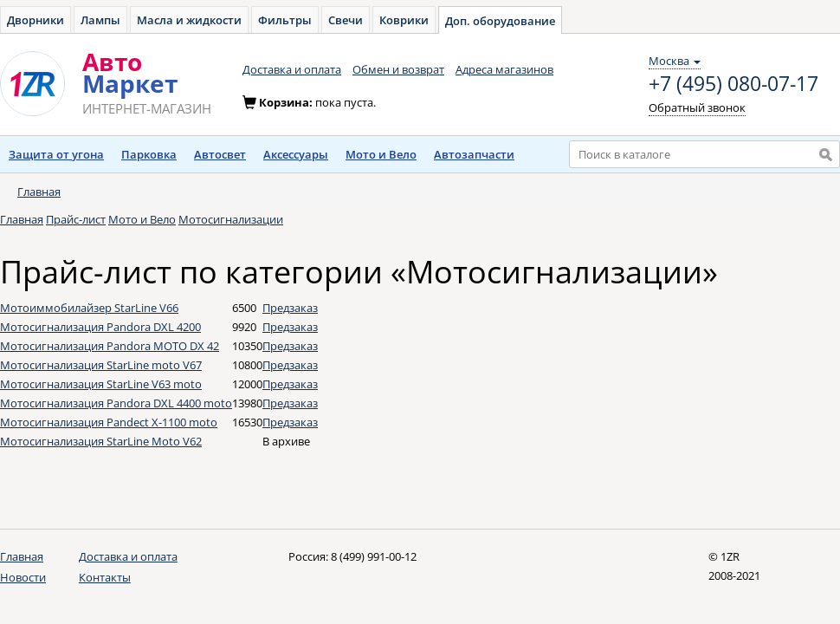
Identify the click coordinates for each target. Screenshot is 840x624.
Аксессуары (296, 154)
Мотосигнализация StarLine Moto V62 (101, 441)
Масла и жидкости (189, 20)
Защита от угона (56, 154)
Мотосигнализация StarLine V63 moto (101, 384)
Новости (23, 577)
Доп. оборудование (500, 21)
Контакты (105, 577)
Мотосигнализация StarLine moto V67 (101, 365)
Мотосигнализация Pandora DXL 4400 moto (116, 403)
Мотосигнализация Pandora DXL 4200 (100, 327)
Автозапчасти (474, 154)
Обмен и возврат (398, 69)
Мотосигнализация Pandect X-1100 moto (109, 422)
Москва (675, 61)
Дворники (36, 20)
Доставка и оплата (292, 69)
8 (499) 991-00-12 (374, 556)
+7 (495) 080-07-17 (733, 84)
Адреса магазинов (504, 69)
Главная (39, 192)
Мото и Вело (381, 154)
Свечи (346, 20)
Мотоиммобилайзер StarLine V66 (89, 308)
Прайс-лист (76, 219)
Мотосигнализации (231, 219)
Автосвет (220, 154)
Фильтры (285, 20)
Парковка (149, 154)
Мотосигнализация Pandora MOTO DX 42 (110, 346)
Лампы (100, 20)
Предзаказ (290, 308)
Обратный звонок (697, 107)
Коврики (404, 20)
